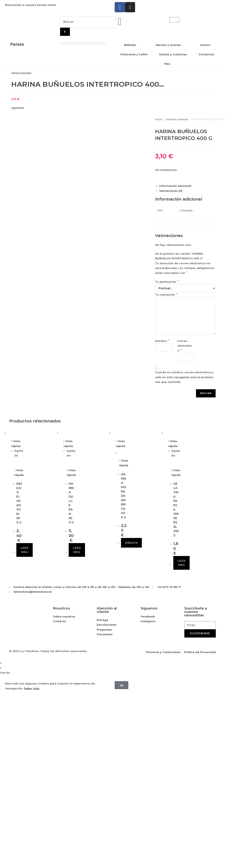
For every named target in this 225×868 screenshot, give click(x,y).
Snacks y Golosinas (173, 54)
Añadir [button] (131, 543)
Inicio (159, 119)
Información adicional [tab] (175, 186)
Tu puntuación (167, 282)
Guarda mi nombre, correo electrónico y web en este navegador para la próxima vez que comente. (184, 377)
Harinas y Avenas (168, 45)
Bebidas (130, 45)
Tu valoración (166, 295)
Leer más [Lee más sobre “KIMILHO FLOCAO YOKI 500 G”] (25, 550)
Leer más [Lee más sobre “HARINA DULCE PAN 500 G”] (77, 550)
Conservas (206, 54)
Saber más (32, 688)
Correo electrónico (185, 346)
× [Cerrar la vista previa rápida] (1, 663)
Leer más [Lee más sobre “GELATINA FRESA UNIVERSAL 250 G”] (181, 563)
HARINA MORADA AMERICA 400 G (124, 496)
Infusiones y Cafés (134, 54)
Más (167, 64)
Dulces (205, 45)
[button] (83, 43)
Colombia (186, 210)
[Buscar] (65, 32)
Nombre (162, 341)
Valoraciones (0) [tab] (171, 191)
